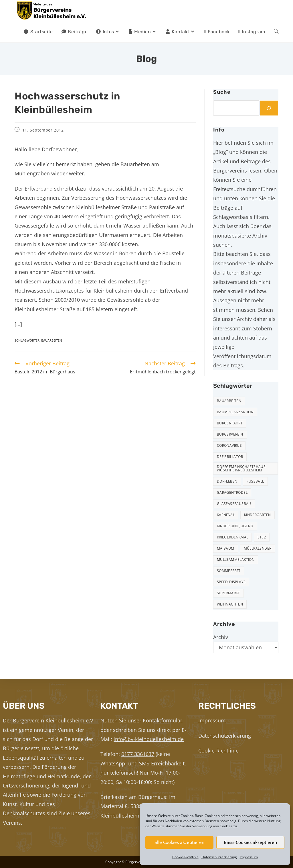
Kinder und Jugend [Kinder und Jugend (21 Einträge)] (235, 526)
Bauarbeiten (52, 340)
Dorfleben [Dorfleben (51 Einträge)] (227, 481)
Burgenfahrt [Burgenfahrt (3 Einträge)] (230, 423)
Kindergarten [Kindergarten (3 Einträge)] (258, 515)
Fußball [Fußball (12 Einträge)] (255, 481)
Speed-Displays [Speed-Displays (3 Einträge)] (231, 582)
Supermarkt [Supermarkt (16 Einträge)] (228, 593)
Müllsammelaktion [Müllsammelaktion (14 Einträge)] (236, 560)
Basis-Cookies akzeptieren (250, 842)
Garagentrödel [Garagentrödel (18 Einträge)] (232, 492)
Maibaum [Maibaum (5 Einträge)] (226, 548)
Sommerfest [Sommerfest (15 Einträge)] (229, 571)
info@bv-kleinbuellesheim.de (149, 739)
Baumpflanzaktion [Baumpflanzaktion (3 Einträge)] (235, 412)
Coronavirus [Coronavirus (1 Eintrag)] (229, 445)
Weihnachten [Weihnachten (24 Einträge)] (230, 604)
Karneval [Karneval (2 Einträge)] (226, 515)
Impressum (249, 857)
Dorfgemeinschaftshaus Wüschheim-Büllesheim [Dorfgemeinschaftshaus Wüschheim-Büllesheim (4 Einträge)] (241, 468)
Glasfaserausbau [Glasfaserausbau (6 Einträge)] (234, 504)
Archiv (221, 637)
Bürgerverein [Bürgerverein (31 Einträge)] (230, 434)
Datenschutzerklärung (219, 857)
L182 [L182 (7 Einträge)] (262, 537)
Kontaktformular (163, 720)
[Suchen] (269, 108)
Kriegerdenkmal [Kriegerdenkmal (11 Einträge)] (233, 537)
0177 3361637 (138, 754)
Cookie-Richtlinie (185, 857)
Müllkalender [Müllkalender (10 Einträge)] (258, 548)
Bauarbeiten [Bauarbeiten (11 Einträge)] (229, 401)
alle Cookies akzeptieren (179, 842)
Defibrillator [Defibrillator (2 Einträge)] (230, 457)
